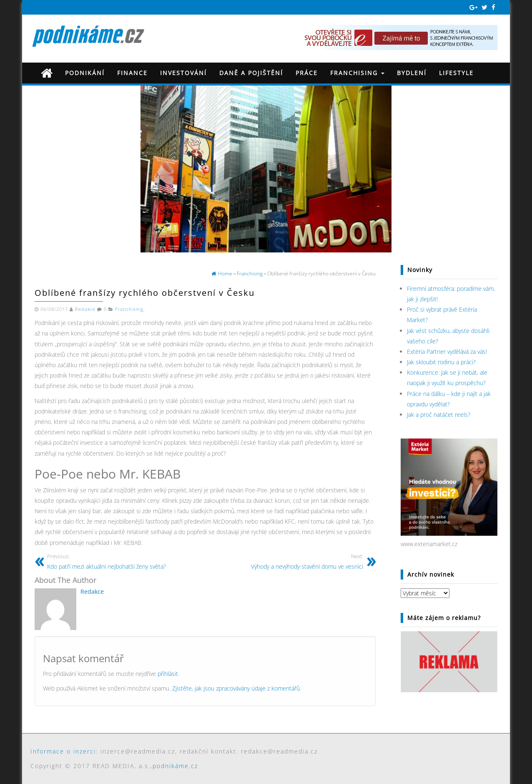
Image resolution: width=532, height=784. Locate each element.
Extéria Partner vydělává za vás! (447, 352)
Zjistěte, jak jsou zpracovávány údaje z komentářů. (237, 688)
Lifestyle (456, 73)
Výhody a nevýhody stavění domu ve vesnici (287, 561)
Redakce (85, 309)
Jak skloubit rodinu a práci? (441, 362)
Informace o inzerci (63, 751)
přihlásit (168, 674)
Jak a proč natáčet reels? (439, 415)
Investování (183, 73)
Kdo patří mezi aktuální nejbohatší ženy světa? (123, 561)
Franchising (357, 73)
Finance (132, 73)
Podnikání (85, 73)
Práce (307, 73)
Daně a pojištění (251, 73)
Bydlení (412, 73)
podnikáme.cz (175, 766)
